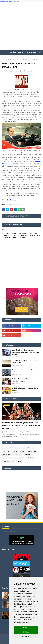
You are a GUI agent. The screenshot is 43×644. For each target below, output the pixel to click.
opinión (23, 458)
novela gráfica (32, 451)
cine (4, 448)
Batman (17, 448)
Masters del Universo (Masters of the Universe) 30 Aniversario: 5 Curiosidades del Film (21, 425)
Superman (6, 451)
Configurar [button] (26, 636)
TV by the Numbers (9, 200)
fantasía (31, 448)
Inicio (4, 59)
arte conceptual (18, 455)
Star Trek (30, 458)
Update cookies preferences (10, 1)
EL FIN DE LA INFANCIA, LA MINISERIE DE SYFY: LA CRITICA (25, 362)
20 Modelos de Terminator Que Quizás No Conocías (26, 371)
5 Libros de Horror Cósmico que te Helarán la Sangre (24, 380)
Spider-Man (7, 455)
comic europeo (16, 461)
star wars (15, 458)
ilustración (28, 455)
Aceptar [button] (26, 628)
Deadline (24, 180)
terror (24, 448)
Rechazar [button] (26, 632)
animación (6, 458)
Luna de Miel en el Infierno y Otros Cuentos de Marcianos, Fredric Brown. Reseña (26, 352)
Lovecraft (6, 461)
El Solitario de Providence (22, 52)
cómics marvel (11, 204)
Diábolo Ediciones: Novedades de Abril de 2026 (26, 389)
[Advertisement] (21, 26)
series (8, 59)
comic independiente (18, 451)
